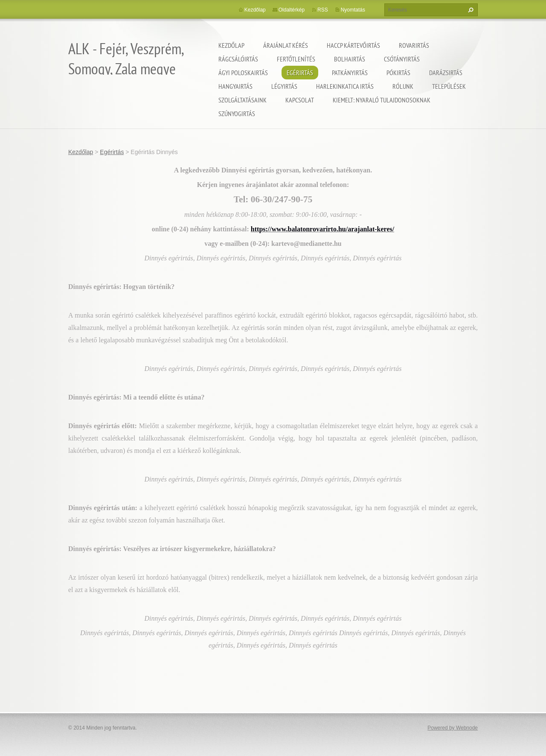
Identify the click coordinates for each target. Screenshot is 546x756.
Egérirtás (300, 73)
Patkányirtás (350, 73)
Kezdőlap (231, 45)
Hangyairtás (235, 86)
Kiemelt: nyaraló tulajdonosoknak (382, 100)
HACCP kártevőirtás (353, 45)
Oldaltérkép (292, 10)
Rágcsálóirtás (238, 59)
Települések (449, 86)
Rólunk (403, 86)
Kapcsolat (300, 100)
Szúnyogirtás (237, 114)
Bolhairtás (350, 59)
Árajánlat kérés (286, 45)
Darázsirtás (446, 73)
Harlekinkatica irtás (345, 86)
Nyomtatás (353, 10)
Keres (470, 10)
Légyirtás (284, 86)
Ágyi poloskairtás (243, 73)
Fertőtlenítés (296, 59)
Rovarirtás (414, 45)
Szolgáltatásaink (243, 100)
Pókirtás (398, 73)
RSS (323, 10)
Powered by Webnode (453, 728)
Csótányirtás (402, 59)
